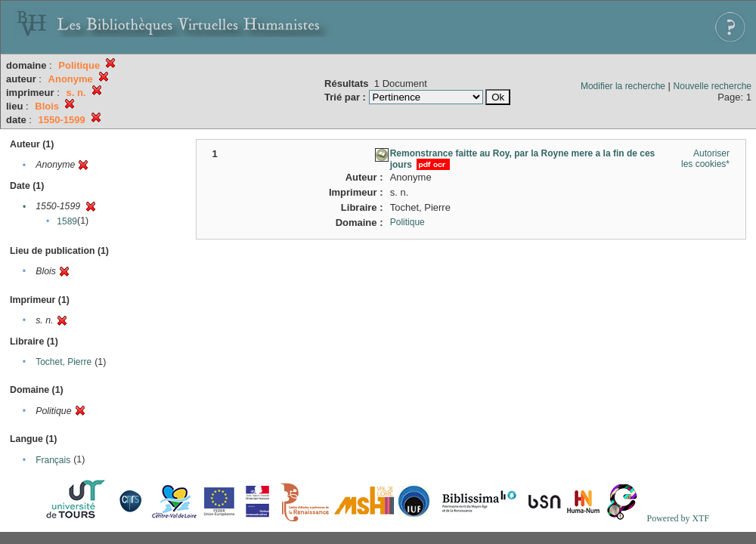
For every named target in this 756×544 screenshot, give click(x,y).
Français (53, 460)
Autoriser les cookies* (705, 159)
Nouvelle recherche (713, 86)
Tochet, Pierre (64, 362)
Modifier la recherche (623, 86)
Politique (407, 222)
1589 (67, 221)
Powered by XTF (678, 518)
